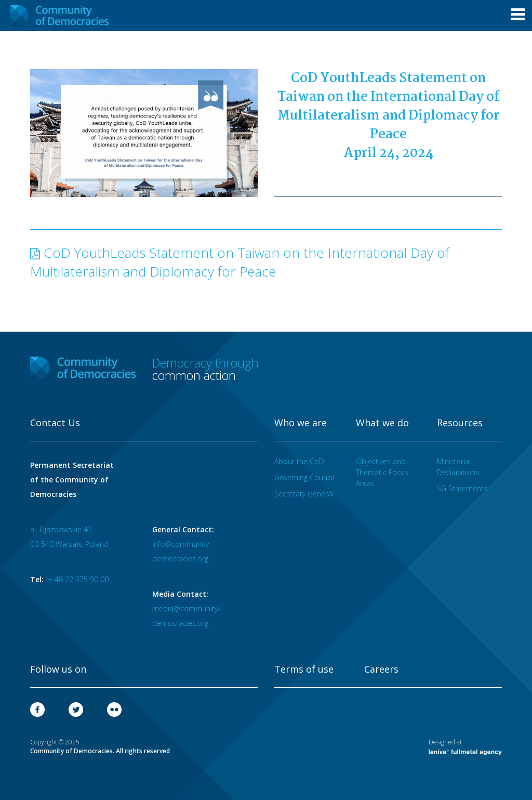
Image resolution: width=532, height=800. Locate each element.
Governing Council (304, 477)
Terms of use (304, 670)
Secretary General (304, 494)
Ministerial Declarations (458, 467)
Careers (381, 670)
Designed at (465, 746)
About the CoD (299, 461)
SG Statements (462, 488)
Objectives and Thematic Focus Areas (382, 472)
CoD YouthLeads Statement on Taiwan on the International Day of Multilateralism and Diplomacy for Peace (240, 262)
